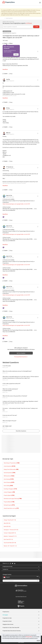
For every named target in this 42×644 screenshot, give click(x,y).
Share (10, 43)
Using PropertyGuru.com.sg (11, 508)
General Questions (10, 473)
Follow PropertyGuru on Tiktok (18, 563)
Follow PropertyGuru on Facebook (8, 563)
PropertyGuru (6, 612)
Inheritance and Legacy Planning (13, 499)
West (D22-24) (7, 523)
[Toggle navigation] (40, 3)
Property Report (21, 602)
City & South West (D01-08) (10, 543)
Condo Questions (7, 31)
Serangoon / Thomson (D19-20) (11, 530)
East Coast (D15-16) (8, 539)
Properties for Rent (7, 621)
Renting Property (9, 505)
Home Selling (8, 486)
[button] (38, 566)
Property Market (9, 502)
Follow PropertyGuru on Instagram (10, 563)
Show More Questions (21, 431)
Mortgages (5, 615)
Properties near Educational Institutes (12, 631)
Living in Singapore (9, 492)
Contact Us (5, 569)
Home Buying (9, 479)
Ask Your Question (21, 353)
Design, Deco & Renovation (11, 469)
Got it (16, 55)
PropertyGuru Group (7, 566)
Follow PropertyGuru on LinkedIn (15, 563)
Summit (21, 597)
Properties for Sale (7, 618)
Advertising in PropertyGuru (12, 463)
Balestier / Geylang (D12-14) (10, 536)
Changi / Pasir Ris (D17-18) (10, 520)
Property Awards (21, 591)
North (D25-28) (7, 526)
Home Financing (9, 482)
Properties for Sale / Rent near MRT (11, 628)
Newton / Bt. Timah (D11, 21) (10, 546)
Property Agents (9, 495)
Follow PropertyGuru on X (17, 563)
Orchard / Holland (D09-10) (10, 533)
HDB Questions (9, 476)
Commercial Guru (21, 586)
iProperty (21, 606)
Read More (5, 69)
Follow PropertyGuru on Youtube (12, 563)
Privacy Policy (29, 637)
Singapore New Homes (8, 624)
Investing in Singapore (10, 489)
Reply (11, 74)
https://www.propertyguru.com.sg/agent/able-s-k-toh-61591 (16, 204)
